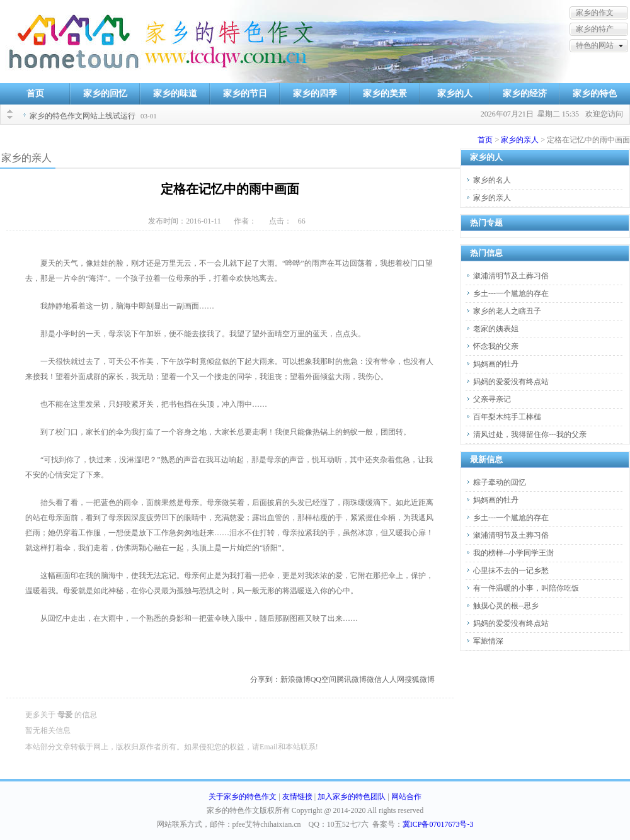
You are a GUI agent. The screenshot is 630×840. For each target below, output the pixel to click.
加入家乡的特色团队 (352, 797)
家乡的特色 (595, 94)
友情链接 (297, 797)
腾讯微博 (352, 679)
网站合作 (406, 797)
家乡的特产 (595, 29)
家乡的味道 (175, 94)
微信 (374, 679)
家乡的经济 (525, 94)
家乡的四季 (315, 94)
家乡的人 (455, 94)
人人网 (393, 679)
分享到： (265, 679)
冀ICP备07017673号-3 (438, 824)
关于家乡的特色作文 (243, 797)
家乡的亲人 (520, 140)
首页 (35, 94)
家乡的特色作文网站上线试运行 (83, 116)
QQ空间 (324, 679)
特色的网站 (595, 45)
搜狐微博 (420, 679)
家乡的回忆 (105, 94)
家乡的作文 (595, 13)
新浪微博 (295, 679)
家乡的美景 (385, 94)
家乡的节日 (245, 94)
